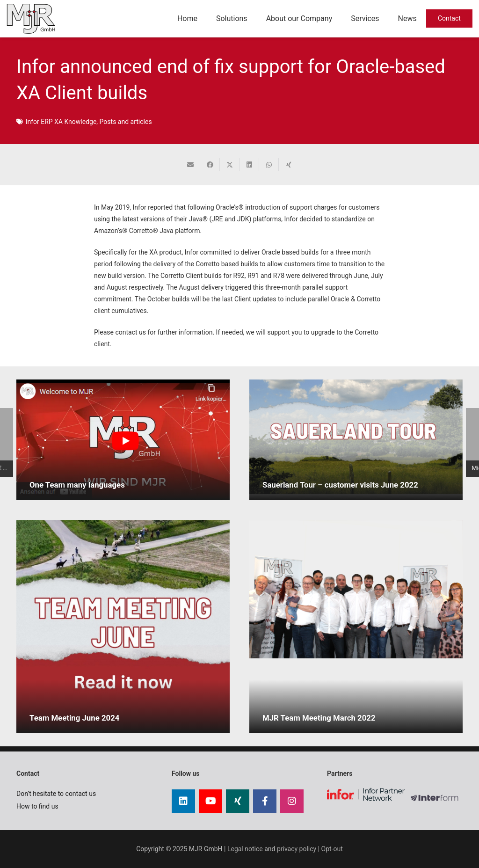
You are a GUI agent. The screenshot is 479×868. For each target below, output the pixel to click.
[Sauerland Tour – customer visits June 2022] (356, 437)
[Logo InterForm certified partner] (437, 802)
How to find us (37, 806)
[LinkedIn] (183, 801)
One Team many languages (77, 485)
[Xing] (238, 801)
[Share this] (210, 165)
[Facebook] (265, 801)
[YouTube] (210, 801)
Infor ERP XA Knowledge (61, 122)
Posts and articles (126, 122)
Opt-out (332, 849)
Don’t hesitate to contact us (56, 794)
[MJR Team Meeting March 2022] (356, 589)
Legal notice (245, 849)
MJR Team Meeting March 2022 (319, 718)
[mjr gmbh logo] (31, 19)
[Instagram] (292, 801)
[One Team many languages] (123, 440)
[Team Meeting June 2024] (123, 627)
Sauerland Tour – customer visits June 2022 (340, 485)
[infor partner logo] (366, 794)
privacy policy (297, 849)
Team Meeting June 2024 (74, 718)
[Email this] (190, 165)
